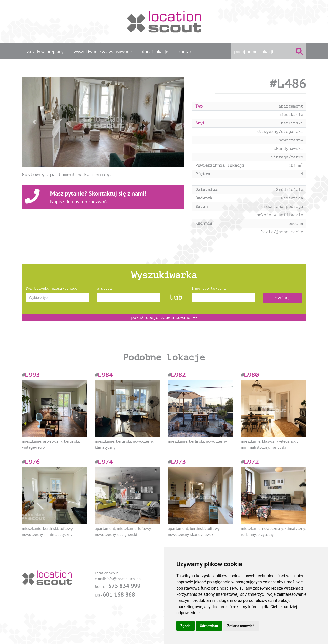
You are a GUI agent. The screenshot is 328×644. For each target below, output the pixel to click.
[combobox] (57, 298)
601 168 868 (119, 594)
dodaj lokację (155, 51)
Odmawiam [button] (209, 626)
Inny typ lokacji (209, 289)
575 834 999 (124, 586)
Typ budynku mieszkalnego (52, 289)
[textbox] (57, 298)
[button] (34, 122)
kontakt (186, 51)
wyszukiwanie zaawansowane (103, 51)
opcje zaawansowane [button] (164, 318)
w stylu (104, 289)
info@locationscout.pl (124, 579)
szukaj (283, 298)
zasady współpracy (45, 51)
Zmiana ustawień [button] (241, 626)
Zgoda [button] (186, 626)
